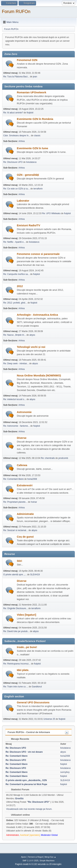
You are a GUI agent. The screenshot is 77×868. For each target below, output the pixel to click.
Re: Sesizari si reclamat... (16, 530)
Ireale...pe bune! (27, 647)
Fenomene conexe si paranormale (38, 254)
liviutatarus (31, 162)
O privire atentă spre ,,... (15, 575)
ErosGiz (19, 799)
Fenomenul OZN (27, 60)
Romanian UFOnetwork (32, 92)
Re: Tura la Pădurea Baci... (16, 77)
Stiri (19, 561)
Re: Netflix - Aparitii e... (14, 242)
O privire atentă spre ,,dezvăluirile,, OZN (26, 780)
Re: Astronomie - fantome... (16, 426)
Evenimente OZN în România (35, 119)
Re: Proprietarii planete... (15, 502)
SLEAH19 (35, 575)
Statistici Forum (18, 789)
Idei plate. (23, 670)
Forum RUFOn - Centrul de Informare (29, 732)
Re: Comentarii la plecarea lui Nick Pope (26, 784)
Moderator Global (49, 835)
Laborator (23, 201)
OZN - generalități (28, 175)
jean (35, 77)
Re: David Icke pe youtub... (16, 631)
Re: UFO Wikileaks (51, 213)
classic (37, 136)
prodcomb (63, 458)
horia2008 (32, 479)
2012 (20, 286)
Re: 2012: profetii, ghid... (15, 303)
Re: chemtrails (48, 458)
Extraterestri (25, 485)
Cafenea (22, 465)
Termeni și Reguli (35, 857)
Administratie (25, 514)
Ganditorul (37, 687)
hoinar (34, 502)
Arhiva (22, 141)
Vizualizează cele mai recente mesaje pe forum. (29, 809)
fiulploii (30, 113)
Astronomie (24, 412)
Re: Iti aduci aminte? (13, 113)
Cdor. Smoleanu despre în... (17, 136)
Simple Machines (47, 861)
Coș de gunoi (25, 537)
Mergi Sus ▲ (50, 857)
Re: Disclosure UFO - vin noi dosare (24, 752)
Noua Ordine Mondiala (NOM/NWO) (39, 376)
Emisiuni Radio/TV (29, 225)
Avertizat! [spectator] (30, 835)
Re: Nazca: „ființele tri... (15, 335)
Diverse (22, 438)
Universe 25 (49, 719)
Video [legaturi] (26, 615)
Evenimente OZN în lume (33, 148)
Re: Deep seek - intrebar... (16, 364)
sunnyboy (65, 772)
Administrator (13, 835)
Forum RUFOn (16, 11)
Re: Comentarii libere (13, 479)
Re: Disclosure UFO (13, 162)
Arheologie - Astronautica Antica (37, 315)
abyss (32, 335)
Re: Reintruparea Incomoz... (17, 664)
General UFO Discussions (33, 702)
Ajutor (24, 857)
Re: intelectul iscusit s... (15, 399)
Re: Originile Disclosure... (15, 608)
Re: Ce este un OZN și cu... (17, 189)
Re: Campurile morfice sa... (16, 274)
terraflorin (38, 189)
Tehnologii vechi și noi (31, 347)
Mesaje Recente (18, 739)
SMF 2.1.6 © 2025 (30, 861)
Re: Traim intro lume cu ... (16, 687)
